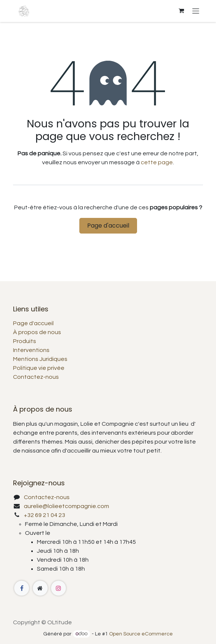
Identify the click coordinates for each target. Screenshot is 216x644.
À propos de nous (37, 332)
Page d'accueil (108, 226)
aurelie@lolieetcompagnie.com (66, 506)
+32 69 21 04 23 (45, 515)
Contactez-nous (36, 377)
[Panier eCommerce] (181, 11)
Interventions (31, 350)
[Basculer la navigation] (196, 11)
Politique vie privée (39, 368)
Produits (25, 341)
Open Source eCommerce (141, 634)
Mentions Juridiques (40, 359)
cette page (157, 162)
